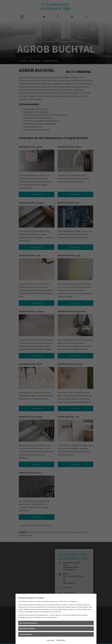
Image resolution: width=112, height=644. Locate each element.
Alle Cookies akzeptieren (28, 623)
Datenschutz (61, 640)
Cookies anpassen (26, 634)
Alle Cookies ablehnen (27, 629)
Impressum (51, 640)
